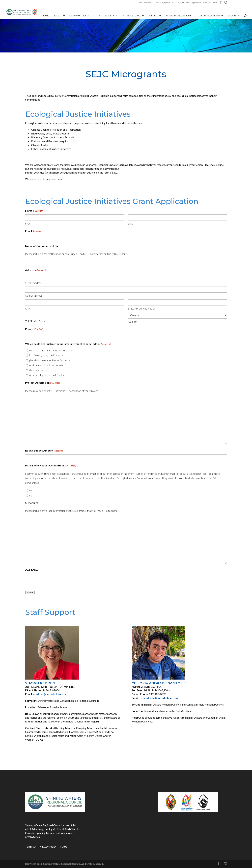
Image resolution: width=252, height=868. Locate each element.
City (27, 309)
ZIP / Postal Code (35, 321)
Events (232, 16)
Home (46, 16)
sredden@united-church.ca (50, 694)
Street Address (34, 283)
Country (133, 322)
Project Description (42, 383)
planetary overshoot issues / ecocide (50, 360)
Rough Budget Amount (44, 451)
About (58, 16)
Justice (153, 16)
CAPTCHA (32, 570)
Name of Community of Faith (43, 246)
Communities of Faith (83, 16)
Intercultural (131, 16)
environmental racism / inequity (46, 365)
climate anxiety (37, 370)
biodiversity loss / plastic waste (46, 355)
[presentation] (51, 580)
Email (34, 231)
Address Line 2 (33, 296)
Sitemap (31, 847)
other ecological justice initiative (47, 375)
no (31, 495)
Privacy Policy (48, 847)
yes (31, 490)
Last (130, 223)
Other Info (32, 503)
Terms (64, 847)
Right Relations (209, 16)
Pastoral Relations (178, 16)
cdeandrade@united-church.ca (159, 698)
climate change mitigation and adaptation (52, 350)
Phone (34, 329)
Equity (110, 16)
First (28, 223)
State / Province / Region (142, 309)
